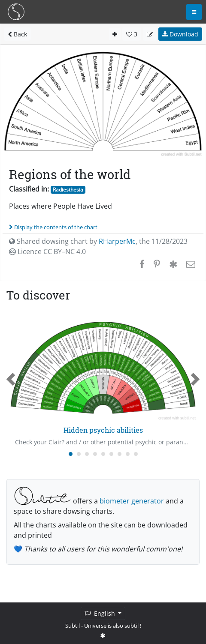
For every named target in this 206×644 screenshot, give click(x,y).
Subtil (73, 626)
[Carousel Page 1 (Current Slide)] (71, 454)
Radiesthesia (68, 190)
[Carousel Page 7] (120, 454)
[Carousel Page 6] (111, 454)
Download (180, 34)
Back (17, 34)
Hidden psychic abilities (103, 430)
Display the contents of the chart (53, 227)
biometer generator (132, 501)
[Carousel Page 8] (128, 454)
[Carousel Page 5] (103, 454)
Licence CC (47, 252)
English (101, 613)
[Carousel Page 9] (136, 454)
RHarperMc (117, 241)
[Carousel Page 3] (87, 454)
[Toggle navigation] (194, 12)
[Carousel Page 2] (79, 454)
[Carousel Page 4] (95, 454)
